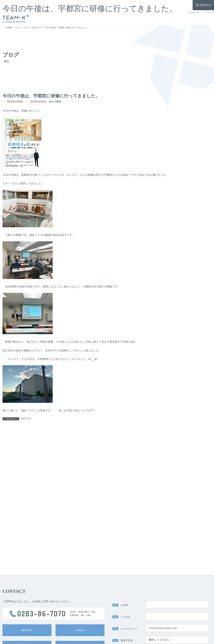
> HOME (6, 630)
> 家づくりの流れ (135, 634)
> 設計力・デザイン (94, 634)
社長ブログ (26, 419)
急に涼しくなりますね (61, 435)
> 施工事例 (7, 641)
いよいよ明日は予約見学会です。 (175, 435)
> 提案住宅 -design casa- (55, 639)
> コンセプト (8, 636)
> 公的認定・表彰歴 (136, 639)
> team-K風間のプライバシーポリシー (82, 564)
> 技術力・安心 (92, 639)
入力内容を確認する (161, 601)
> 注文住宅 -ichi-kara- (54, 634)
